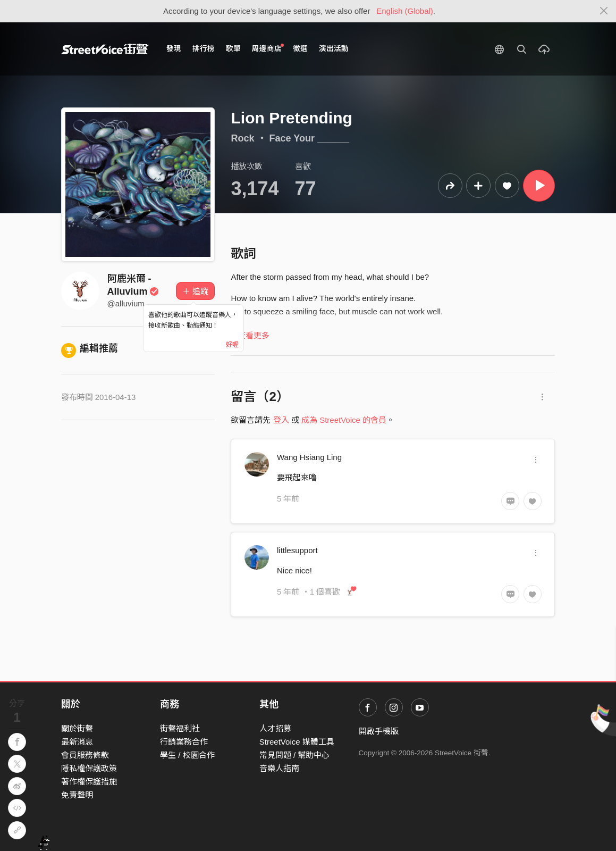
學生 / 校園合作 (187, 755)
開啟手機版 (379, 731)
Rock (242, 138)
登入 (281, 420)
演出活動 (334, 49)
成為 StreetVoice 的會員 (344, 420)
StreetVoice (105, 49)
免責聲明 (77, 795)
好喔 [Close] (232, 345)
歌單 (233, 49)
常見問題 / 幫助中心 (295, 755)
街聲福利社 (180, 728)
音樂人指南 (279, 768)
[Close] (604, 11)
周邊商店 (268, 48)
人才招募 (275, 728)
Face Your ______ (309, 138)
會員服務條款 (85, 755)
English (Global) (405, 11)
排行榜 (204, 49)
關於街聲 (77, 728)
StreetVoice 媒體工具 (297, 742)
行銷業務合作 (184, 742)
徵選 (300, 49)
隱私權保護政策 (89, 768)
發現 (174, 49)
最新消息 (77, 742)
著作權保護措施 (89, 782)
